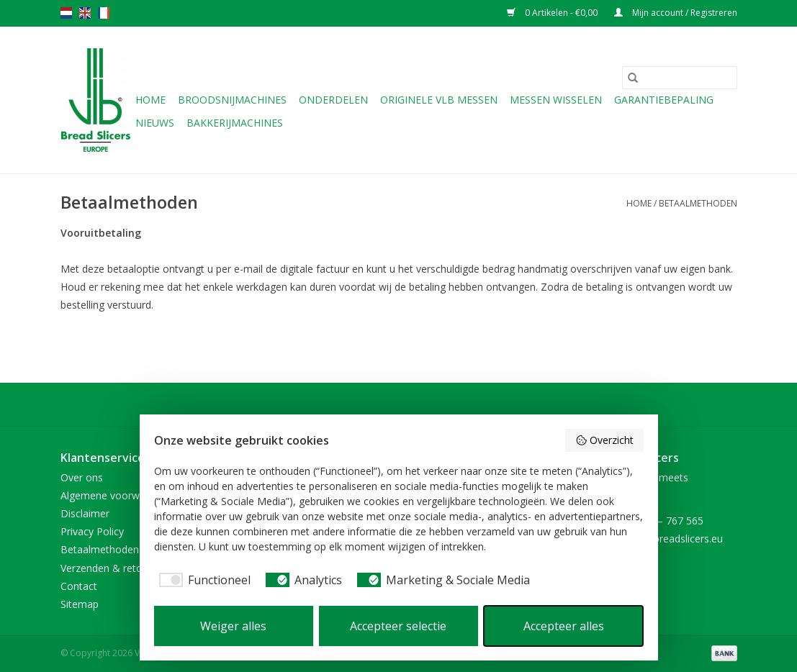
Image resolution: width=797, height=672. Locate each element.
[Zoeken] (680, 78)
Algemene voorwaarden (116, 495)
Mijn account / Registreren (676, 13)
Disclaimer (85, 513)
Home (150, 100)
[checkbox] (202, 580)
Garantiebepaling (664, 100)
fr (104, 13)
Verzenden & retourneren (120, 568)
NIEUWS (155, 123)
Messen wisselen (556, 100)
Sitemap (80, 604)
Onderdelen (333, 100)
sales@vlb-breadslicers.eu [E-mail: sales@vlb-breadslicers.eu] (663, 539)
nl (66, 13)
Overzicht (604, 440)
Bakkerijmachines (235, 123)
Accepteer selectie (398, 626)
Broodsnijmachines (232, 100)
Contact (79, 586)
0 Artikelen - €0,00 (553, 13)
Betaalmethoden (698, 203)
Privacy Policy (92, 531)
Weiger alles (233, 626)
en (85, 13)
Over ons (82, 477)
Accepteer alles (564, 626)
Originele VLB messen (439, 100)
